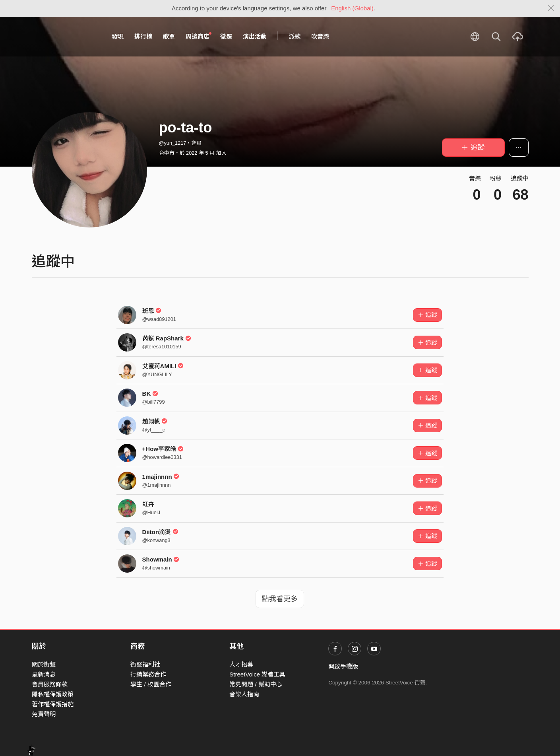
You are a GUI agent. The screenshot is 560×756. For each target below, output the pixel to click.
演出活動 (255, 36)
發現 (118, 36)
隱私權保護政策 (53, 694)
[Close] (551, 8)
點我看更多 (280, 599)
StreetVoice (65, 37)
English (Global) (352, 8)
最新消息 (44, 674)
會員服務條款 (50, 684)
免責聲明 (44, 714)
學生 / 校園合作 (151, 684)
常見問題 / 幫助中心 (256, 684)
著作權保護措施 (53, 704)
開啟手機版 (343, 666)
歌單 (169, 36)
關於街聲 (44, 664)
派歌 (295, 36)
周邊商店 (199, 36)
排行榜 (143, 36)
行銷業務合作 (148, 674)
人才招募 (241, 664)
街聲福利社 (145, 664)
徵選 (226, 36)
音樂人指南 (244, 694)
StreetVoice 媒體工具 (257, 674)
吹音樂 (320, 36)
